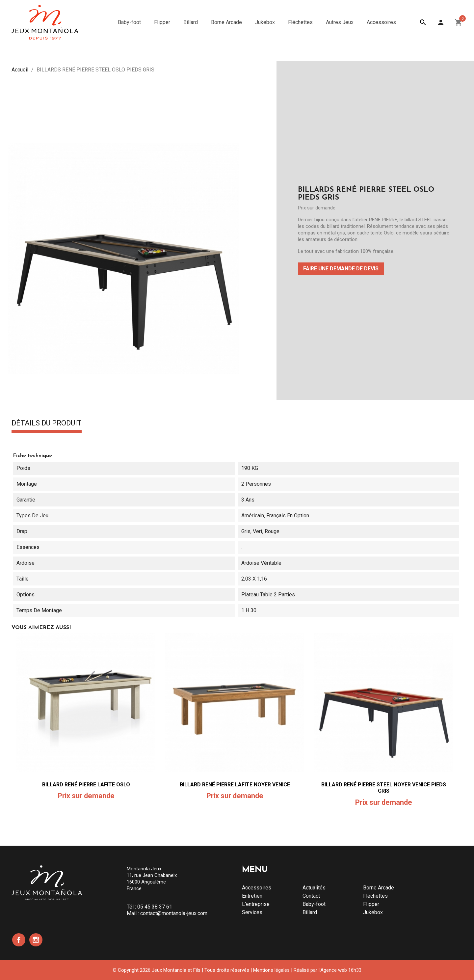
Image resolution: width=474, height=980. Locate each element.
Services (252, 912)
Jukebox (373, 912)
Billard (310, 912)
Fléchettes (375, 896)
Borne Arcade (379, 888)
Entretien (252, 896)
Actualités (314, 888)
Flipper (371, 904)
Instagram (36, 940)
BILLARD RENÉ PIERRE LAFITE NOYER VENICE (235, 785)
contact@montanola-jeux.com (174, 913)
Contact (311, 896)
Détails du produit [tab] (47, 423)
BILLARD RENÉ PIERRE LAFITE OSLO (86, 785)
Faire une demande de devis (341, 269)
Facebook (19, 940)
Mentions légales (271, 970)
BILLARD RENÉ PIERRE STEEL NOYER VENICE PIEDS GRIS (384, 788)
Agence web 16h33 (341, 970)
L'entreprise (256, 904)
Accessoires (257, 888)
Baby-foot (314, 904)
